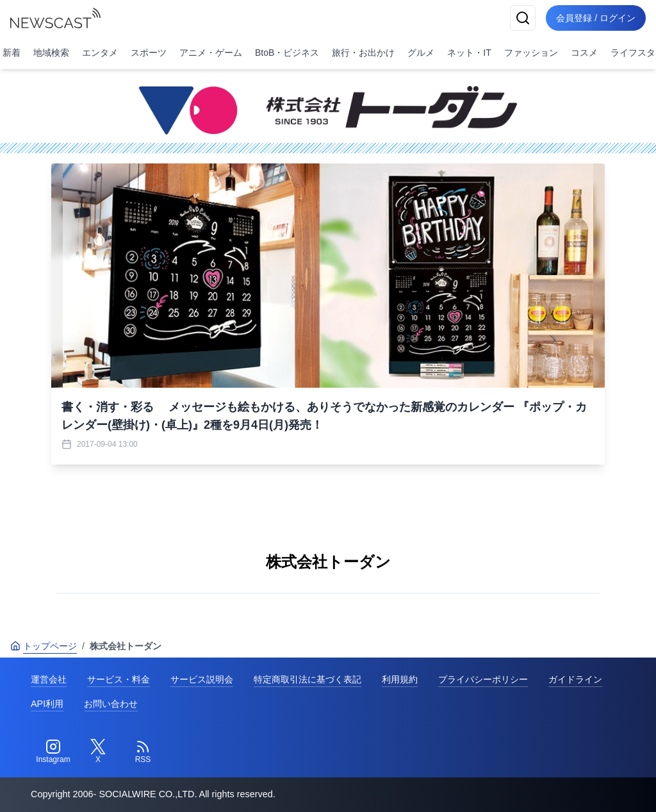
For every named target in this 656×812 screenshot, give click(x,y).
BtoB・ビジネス (287, 53)
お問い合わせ (111, 704)
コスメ (584, 53)
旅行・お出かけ (363, 53)
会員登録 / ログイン (596, 18)
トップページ (44, 646)
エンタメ (100, 53)
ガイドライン (575, 679)
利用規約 (400, 679)
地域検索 (51, 53)
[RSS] (143, 752)
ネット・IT (469, 53)
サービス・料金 (119, 679)
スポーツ (149, 53)
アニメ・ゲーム (211, 53)
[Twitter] (98, 752)
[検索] (523, 18)
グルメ (421, 53)
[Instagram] (53, 752)
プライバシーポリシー (483, 679)
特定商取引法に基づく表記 (307, 679)
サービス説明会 (202, 679)
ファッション (531, 53)
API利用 (47, 704)
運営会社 (49, 679)
